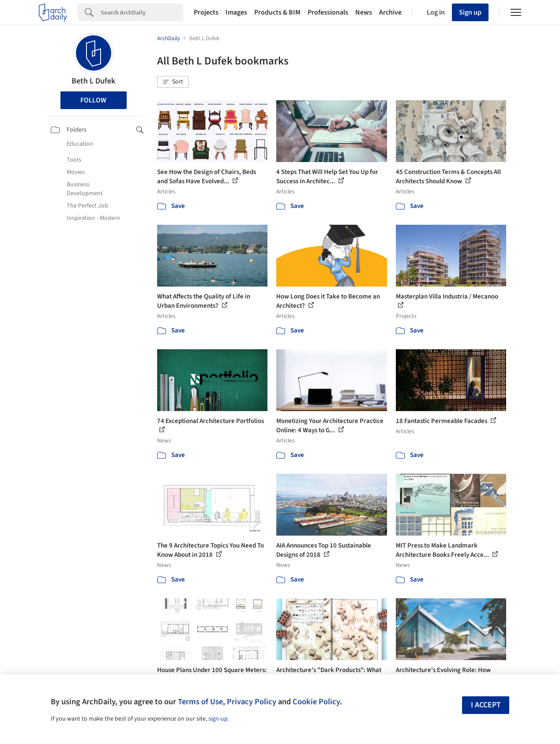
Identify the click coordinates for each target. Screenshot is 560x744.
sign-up (218, 719)
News (364, 12)
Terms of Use (200, 702)
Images (236, 12)
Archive (390, 12)
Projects (206, 12)
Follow (93, 100)
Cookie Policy (316, 702)
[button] (173, 82)
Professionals (328, 12)
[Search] (142, 12)
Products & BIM (277, 12)
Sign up (470, 12)
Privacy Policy (252, 702)
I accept (486, 705)
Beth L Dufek (93, 81)
